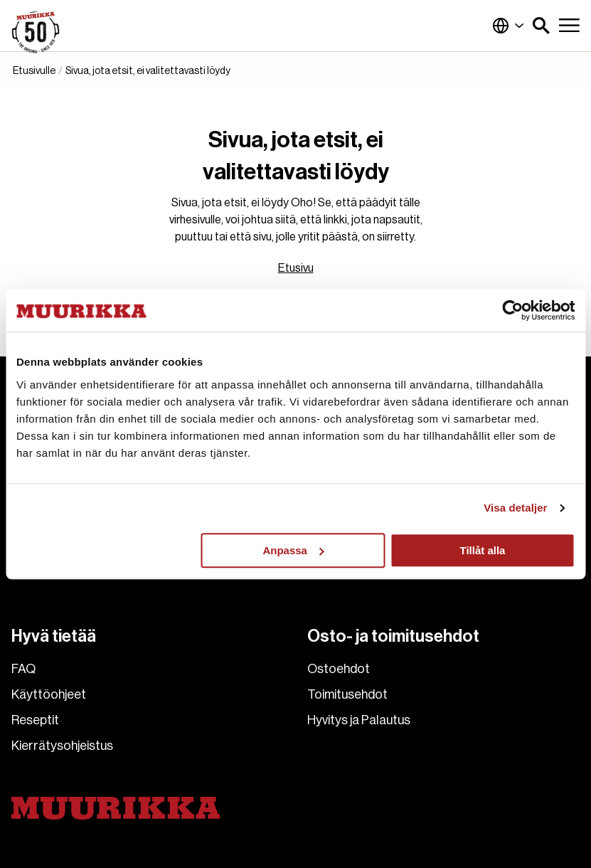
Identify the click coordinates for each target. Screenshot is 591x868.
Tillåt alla (483, 550)
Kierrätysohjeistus (62, 746)
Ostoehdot (339, 669)
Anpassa (293, 550)
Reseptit (35, 720)
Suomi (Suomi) (509, 26)
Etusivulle (34, 71)
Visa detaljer (515, 508)
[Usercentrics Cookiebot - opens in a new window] (512, 310)
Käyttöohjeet (49, 694)
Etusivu (296, 268)
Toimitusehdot (347, 694)
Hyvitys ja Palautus (359, 720)
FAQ (23, 669)
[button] (541, 26)
